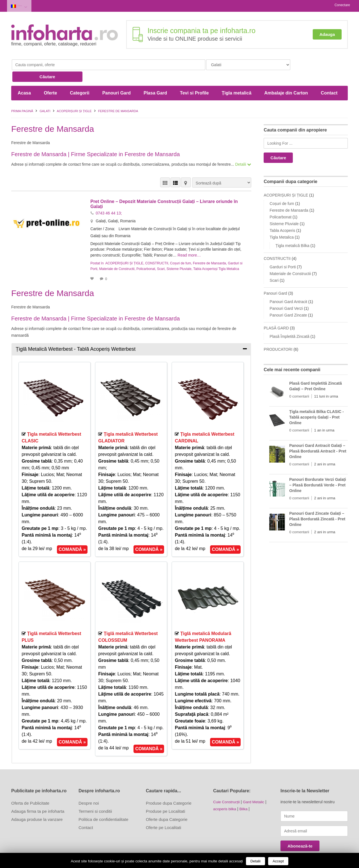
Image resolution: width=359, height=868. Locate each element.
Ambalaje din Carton (286, 79)
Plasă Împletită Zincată (289, 322)
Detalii (256, 861)
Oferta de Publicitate (30, 788)
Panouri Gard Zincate (288, 301)
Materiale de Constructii (117, 254)
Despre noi (89, 788)
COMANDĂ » (72, 535)
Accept (278, 861)
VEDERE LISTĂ (175, 168)
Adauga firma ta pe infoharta (38, 796)
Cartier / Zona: (103, 214)
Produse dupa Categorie (169, 788)
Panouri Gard (117, 79)
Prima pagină (22, 97)
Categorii (80, 79)
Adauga (327, 33)
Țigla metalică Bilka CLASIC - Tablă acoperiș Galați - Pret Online (317, 403)
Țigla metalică (236, 79)
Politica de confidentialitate (103, 804)
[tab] (131, 334)
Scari (161, 254)
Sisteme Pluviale (179, 254)
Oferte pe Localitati (164, 812)
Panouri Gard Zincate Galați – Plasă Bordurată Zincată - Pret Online (317, 505)
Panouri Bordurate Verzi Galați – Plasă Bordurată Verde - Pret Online (317, 471)
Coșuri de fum (180, 248)
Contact (329, 79)
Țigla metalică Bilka (292, 232)
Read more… (191, 241)
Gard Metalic (255, 787)
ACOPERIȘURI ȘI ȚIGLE (74, 97)
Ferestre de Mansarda (210, 248)
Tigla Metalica (229, 254)
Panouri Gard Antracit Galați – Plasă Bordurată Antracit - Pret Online (318, 437)
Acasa (24, 79)
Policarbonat (146, 254)
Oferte (50, 79)
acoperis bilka (225, 793)
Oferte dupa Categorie (167, 804)
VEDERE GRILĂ (165, 168)
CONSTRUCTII (157, 248)
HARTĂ (186, 168)
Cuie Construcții (227, 787)
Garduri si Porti (283, 253)
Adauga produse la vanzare (37, 804)
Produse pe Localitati (165, 796)
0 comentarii (299, 382)
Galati (24, 5)
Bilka (245, 793)
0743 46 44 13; (109, 199)
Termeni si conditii (95, 796)
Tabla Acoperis (204, 254)
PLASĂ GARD (276, 314)
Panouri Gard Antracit (288, 288)
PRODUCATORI (278, 335)
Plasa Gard (155, 79)
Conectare (342, 5)
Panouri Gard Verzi (286, 294)
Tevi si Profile (195, 79)
